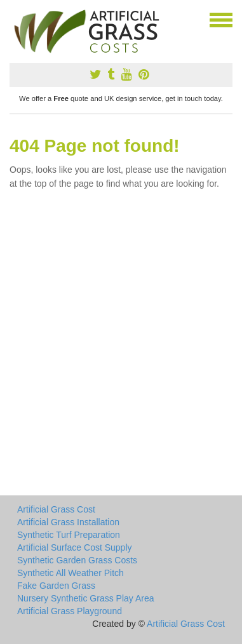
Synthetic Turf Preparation (69, 535)
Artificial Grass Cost (56, 509)
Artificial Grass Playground (70, 611)
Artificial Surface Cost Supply (75, 547)
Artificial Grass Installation (68, 522)
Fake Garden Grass (56, 586)
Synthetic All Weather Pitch (71, 573)
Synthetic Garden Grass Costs (77, 560)
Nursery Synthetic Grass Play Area (86, 598)
